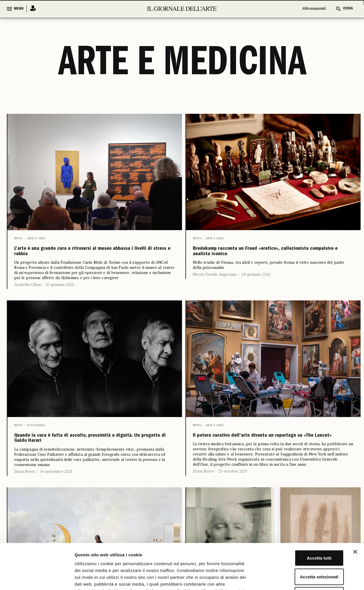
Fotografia (36, 432)
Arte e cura (36, 238)
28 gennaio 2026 (256, 281)
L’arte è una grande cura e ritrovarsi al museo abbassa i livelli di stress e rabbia (92, 255)
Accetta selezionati (302, 534)
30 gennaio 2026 (60, 292)
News (18, 238)
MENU (19, 9)
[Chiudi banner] (355, 509)
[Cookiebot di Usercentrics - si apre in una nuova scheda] (37, 579)
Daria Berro (25, 485)
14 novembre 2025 (56, 485)
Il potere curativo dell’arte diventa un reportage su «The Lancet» (257, 448)
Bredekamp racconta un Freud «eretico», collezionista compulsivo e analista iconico (266, 255)
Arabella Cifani (28, 292)
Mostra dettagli (299, 579)
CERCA (348, 9)
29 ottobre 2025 (233, 490)
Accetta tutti (302, 515)
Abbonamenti (314, 9)
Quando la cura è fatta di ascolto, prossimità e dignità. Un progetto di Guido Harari (94, 448)
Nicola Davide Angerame (215, 281)
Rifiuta (302, 553)
